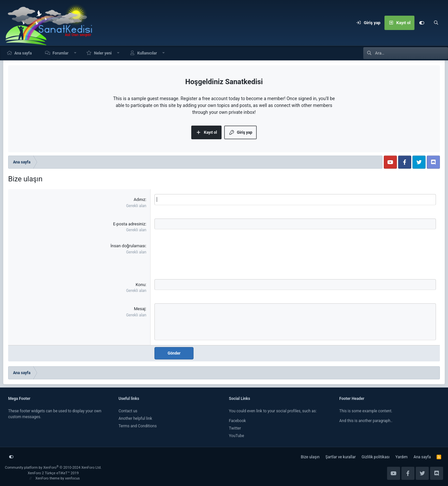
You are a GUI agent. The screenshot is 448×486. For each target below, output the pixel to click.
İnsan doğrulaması (128, 246)
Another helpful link (135, 418)
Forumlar (60, 53)
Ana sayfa (23, 53)
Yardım (402, 457)
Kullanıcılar (147, 53)
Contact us (128, 411)
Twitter (235, 428)
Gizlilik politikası (376, 457)
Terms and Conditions (138, 426)
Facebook (238, 421)
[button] (75, 53)
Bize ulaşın (310, 457)
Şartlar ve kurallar (341, 457)
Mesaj (140, 309)
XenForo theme (48, 478)
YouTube (237, 436)
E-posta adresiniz (129, 224)
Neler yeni (103, 53)
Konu (140, 285)
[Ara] (436, 23)
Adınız (139, 199)
